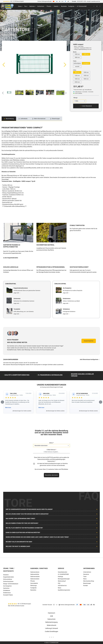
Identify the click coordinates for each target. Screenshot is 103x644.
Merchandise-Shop (89, 581)
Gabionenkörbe (35, 574)
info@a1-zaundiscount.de (93, 1)
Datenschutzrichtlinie (43, 459)
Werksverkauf (62, 581)
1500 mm (86, 54)
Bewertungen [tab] (56, 119)
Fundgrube (33, 588)
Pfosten (33, 581)
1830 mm (86, 79)
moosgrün (86, 63)
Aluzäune (6, 575)
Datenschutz (51, 619)
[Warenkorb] (100, 6)
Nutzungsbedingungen (59, 459)
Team (85, 577)
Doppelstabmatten (9, 577)
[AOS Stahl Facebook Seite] (51, 637)
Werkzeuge (34, 586)
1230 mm (77, 76)
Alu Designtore (7, 586)
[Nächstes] (65, 65)
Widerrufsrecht (51, 625)
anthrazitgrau (77, 63)
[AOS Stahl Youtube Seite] (53, 637)
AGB (51, 616)
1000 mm (77, 54)
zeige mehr (17, 293)
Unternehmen (87, 572)
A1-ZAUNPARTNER (63, 574)
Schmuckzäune (8, 579)
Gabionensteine (35, 579)
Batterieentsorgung (51, 622)
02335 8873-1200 (81, 1)
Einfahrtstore (7, 593)
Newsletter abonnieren (51, 475)
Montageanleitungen (64, 579)
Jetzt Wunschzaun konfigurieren (90, 359)
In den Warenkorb (86, 106)
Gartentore (6, 588)
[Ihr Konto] (94, 6)
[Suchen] (97, 6)
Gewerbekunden (63, 572)
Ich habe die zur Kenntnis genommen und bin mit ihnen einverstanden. (52, 464)
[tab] (9, 119)
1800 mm (77, 57)
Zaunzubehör (34, 583)
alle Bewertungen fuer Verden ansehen (22, 411)
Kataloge (60, 577)
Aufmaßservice (62, 586)
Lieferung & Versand (51, 628)
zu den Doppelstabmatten (11, 258)
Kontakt (85, 586)
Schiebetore (7, 590)
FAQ (59, 583)
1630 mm (77, 79)
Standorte (86, 574)
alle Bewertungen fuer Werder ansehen (88, 411)
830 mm (77, 72)
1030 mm (86, 72)
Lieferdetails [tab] (24, 119)
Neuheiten (33, 590)
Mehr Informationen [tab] (40, 119)
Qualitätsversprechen (64, 590)
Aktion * (52, 443)
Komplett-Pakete (8, 595)
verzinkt (77, 67)
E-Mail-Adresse (51, 450)
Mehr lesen (8, 408)
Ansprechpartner (89, 341)
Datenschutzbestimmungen (52, 464)
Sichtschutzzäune (8, 581)
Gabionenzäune (35, 572)
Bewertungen (87, 583)
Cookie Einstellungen (51, 631)
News (60, 588)
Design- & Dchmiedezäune (11, 584)
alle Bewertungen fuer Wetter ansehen (55, 411)
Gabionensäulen (35, 577)
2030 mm (77, 82)
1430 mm (86, 76)
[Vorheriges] (4, 65)
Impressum (52, 613)
